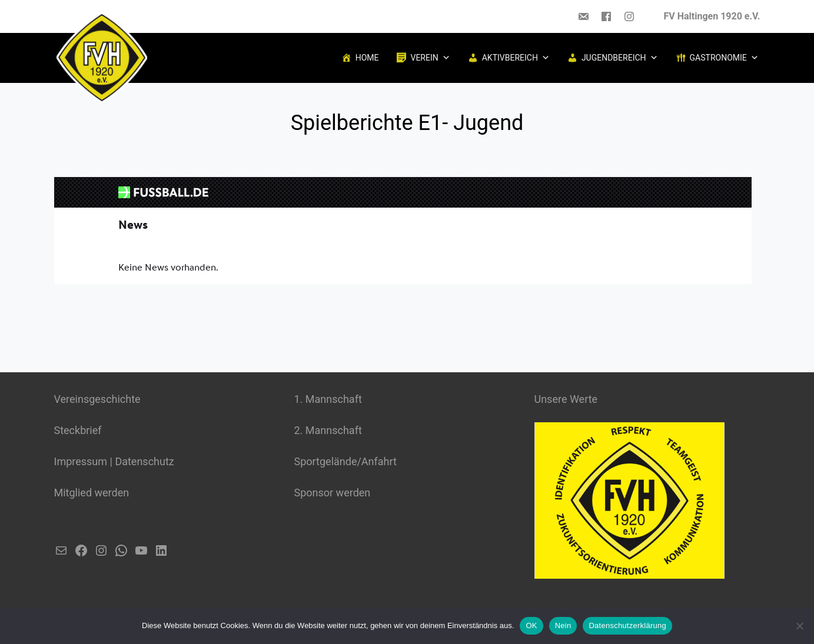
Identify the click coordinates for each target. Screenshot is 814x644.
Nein (563, 625)
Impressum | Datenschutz (114, 461)
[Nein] (799, 626)
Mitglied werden (92, 493)
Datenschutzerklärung (627, 625)
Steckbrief (78, 430)
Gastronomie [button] (724, 58)
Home (367, 58)
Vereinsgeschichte (97, 399)
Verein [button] (430, 58)
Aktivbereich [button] (516, 58)
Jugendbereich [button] (620, 58)
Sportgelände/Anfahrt (345, 461)
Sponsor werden (333, 493)
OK (531, 625)
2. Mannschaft (328, 430)
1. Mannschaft (328, 399)
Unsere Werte (566, 399)
